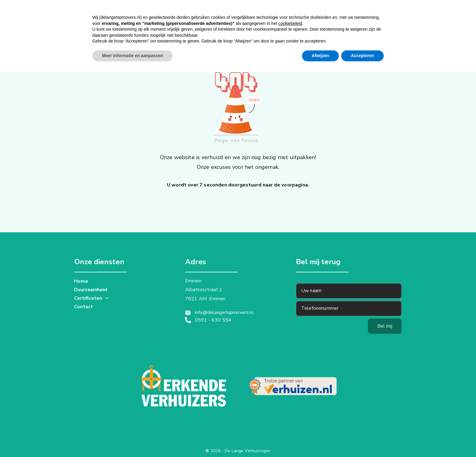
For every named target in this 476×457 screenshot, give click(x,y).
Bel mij (385, 326)
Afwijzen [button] (320, 440)
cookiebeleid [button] (290, 408)
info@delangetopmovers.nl (224, 312)
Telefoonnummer (320, 308)
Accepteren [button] (362, 440)
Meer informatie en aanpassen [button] (133, 440)
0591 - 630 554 (213, 320)
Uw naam (311, 291)
